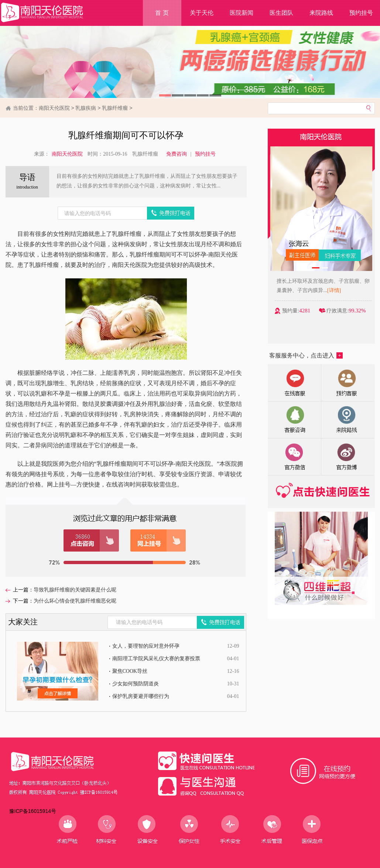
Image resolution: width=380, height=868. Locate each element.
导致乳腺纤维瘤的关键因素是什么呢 (75, 590)
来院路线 (321, 13)
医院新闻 (242, 13)
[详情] (351, 290)
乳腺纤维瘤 (115, 108)
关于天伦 (202, 13)
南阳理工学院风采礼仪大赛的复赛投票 (156, 659)
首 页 (162, 13)
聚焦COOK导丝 (130, 671)
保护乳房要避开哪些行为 (141, 696)
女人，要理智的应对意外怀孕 (146, 646)
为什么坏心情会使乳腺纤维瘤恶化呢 (75, 601)
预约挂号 (205, 154)
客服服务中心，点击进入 (306, 355)
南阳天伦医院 (54, 108)
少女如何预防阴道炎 (136, 684)
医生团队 (281, 13)
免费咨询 (177, 154)
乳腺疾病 (86, 108)
